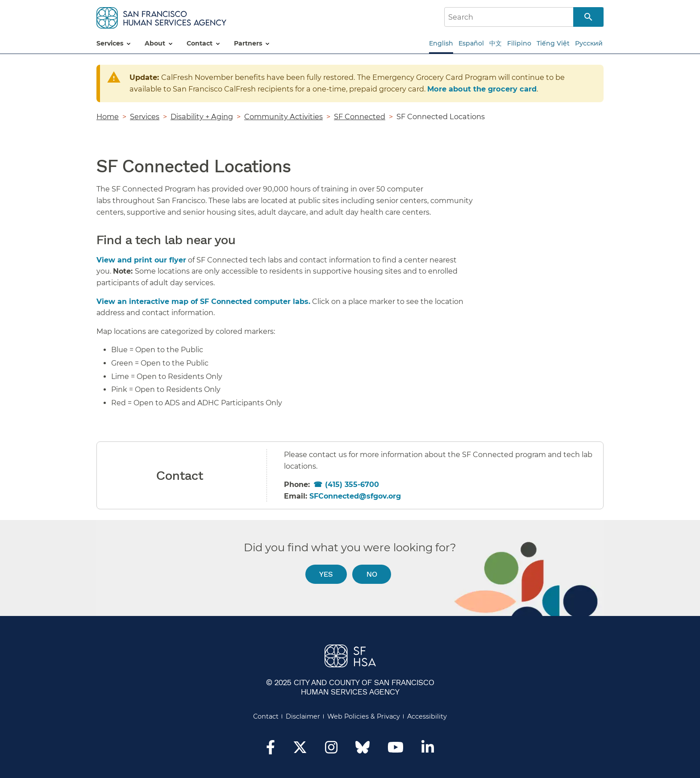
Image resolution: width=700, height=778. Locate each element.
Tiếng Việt (553, 43)
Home (108, 116)
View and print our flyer (141, 260)
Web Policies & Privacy (364, 716)
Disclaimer (303, 716)
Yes (326, 574)
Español (471, 43)
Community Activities (283, 116)
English (441, 43)
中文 (496, 43)
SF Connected (360, 116)
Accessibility (427, 716)
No (372, 574)
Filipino (519, 43)
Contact (266, 716)
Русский (589, 43)
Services (145, 116)
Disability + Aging (202, 116)
